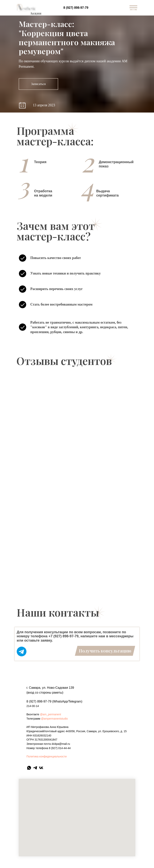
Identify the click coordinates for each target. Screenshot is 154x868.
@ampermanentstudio (54, 719)
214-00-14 (33, 706)
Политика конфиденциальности (47, 756)
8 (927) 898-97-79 (76, 8)
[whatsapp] (29, 768)
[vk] (41, 768)
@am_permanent (50, 714)
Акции (36, 13)
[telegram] (35, 768)
